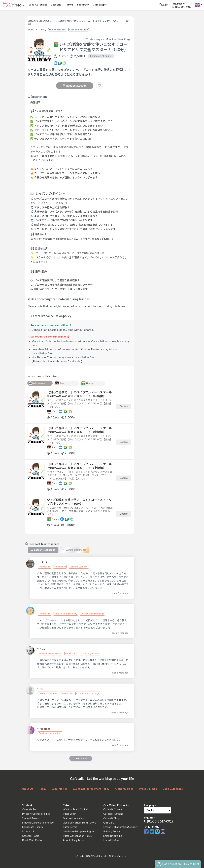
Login (163, 4)
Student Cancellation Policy (38, 822)
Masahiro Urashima (38, 21)
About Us (27, 789)
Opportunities (124, 789)
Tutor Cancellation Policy (77, 836)
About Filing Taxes (74, 840)
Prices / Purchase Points (36, 814)
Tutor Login (70, 814)
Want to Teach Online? (76, 809)
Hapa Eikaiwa (111, 840)
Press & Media (148, 789)
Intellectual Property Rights (79, 831)
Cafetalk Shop (111, 818)
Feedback (83, 4)
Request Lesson (75, 86)
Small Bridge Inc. (113, 836)
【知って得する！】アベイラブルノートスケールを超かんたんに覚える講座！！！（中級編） (79, 430)
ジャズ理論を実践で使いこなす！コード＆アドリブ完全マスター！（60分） (79, 502)
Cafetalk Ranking (113, 814)
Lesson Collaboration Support (120, 827)
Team (42, 789)
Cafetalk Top (30, 809)
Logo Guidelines (173, 789)
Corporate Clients (32, 827)
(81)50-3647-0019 (160, 821)
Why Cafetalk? (38, 4)
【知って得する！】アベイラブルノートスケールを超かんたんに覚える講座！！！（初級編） (79, 394)
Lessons (56, 4)
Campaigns (99, 4)
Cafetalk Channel (113, 809)
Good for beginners (79, 30)
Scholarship (29, 831)
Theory (43, 30)
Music (31, 30)
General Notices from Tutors (79, 822)
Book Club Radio (32, 840)
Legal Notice (59, 789)
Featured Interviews (74, 818)
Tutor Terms (70, 827)
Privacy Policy (112, 831)
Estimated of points (101, 56)
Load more (81, 758)
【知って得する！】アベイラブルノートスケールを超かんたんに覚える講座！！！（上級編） (79, 466)
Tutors (69, 4)
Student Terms (30, 818)
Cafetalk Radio (31, 836)
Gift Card (109, 822)
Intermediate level (58, 30)
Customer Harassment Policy (91, 789)
